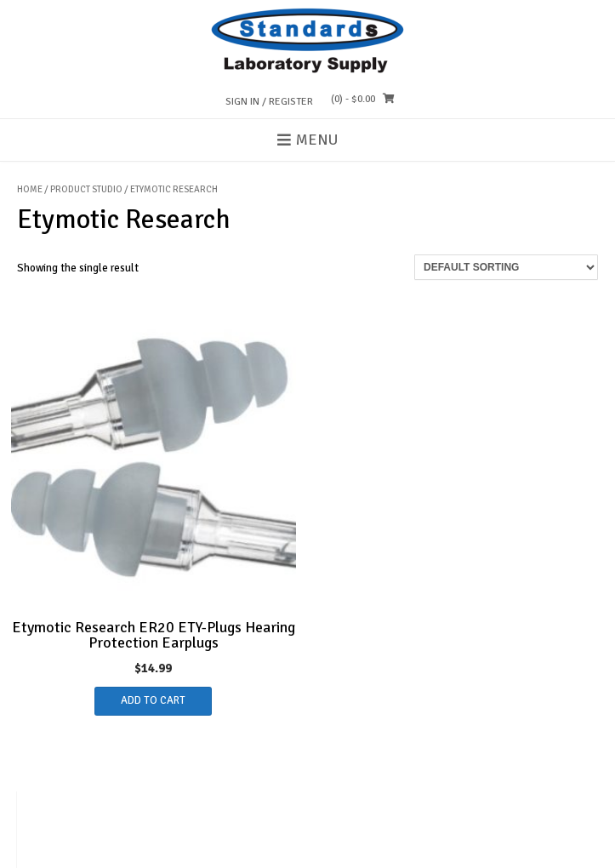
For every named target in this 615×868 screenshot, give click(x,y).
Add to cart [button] (153, 700)
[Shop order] (506, 267)
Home (30, 189)
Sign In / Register (269, 102)
